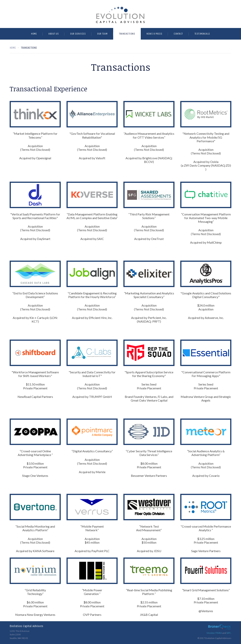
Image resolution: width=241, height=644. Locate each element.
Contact (178, 34)
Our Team (102, 34)
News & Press (154, 34)
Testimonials (202, 34)
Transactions (127, 34)
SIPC (229, 633)
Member (211, 633)
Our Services (78, 34)
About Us (54, 34)
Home (34, 34)
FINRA (219, 633)
